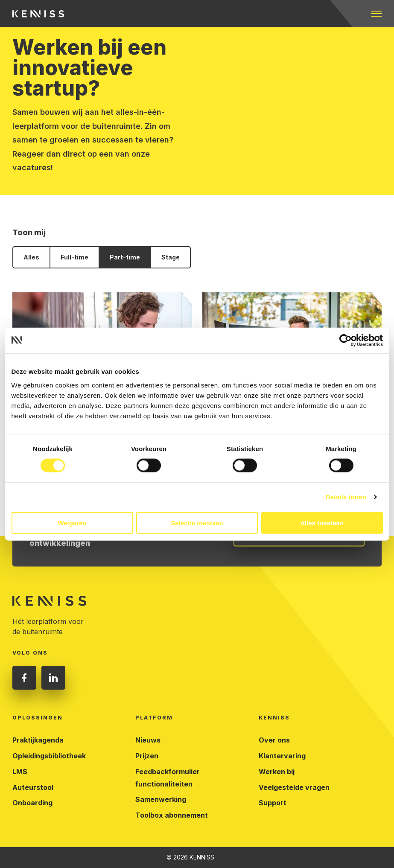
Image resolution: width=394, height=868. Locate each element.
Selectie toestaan (197, 523)
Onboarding (32, 803)
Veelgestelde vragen (294, 787)
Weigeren (72, 523)
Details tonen (346, 497)
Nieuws (148, 740)
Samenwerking (161, 799)
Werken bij (277, 772)
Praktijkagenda (38, 740)
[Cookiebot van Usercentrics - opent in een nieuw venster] (346, 341)
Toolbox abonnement (172, 815)
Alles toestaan (322, 523)
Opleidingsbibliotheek (49, 756)
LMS (20, 772)
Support (273, 803)
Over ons (274, 740)
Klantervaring (282, 756)
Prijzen (147, 756)
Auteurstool (33, 787)
